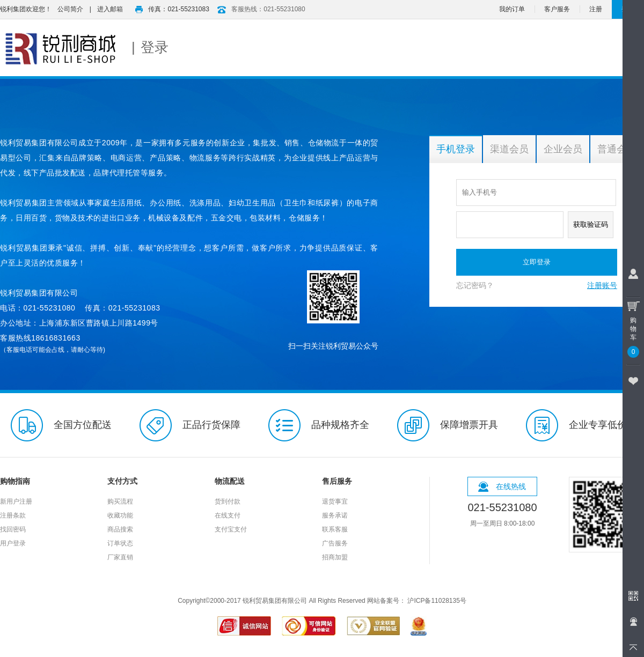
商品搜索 (120, 529)
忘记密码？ (475, 285)
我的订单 (512, 9)
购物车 (633, 327)
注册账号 (602, 285)
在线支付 (228, 515)
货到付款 (228, 501)
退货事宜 (335, 501)
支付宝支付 (231, 529)
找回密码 (13, 529)
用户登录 (13, 543)
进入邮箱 (110, 9)
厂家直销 (120, 557)
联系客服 (335, 529)
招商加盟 (335, 557)
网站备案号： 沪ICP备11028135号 (417, 601)
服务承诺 (335, 515)
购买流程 (120, 501)
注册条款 (13, 515)
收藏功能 (120, 515)
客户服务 (557, 9)
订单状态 (120, 543)
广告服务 (335, 543)
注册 (596, 9)
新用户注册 (16, 501)
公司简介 (70, 9)
